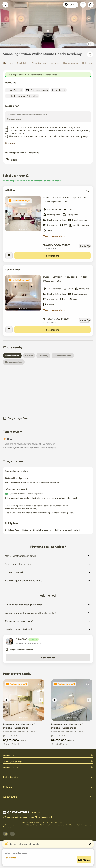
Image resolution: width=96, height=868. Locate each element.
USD (71, 5)
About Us (36, 812)
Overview (8, 63)
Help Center (89, 63)
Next (92, 24)
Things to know (71, 63)
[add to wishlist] (88, 191)
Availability (23, 63)
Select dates (10, 858)
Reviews (55, 63)
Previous (4, 24)
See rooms (84, 860)
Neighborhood (40, 63)
